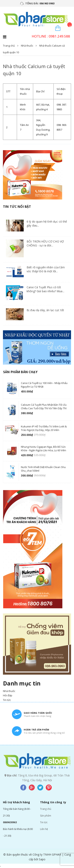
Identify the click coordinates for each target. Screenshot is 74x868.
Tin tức (7, 700)
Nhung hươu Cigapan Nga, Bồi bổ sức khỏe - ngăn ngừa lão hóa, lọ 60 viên (44, 449)
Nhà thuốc (27, 46)
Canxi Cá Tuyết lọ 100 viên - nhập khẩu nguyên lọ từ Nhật (44, 385)
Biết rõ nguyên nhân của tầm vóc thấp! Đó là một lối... (46, 269)
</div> (0, 866)
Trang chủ (46, 809)
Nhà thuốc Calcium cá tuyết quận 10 (34, 70)
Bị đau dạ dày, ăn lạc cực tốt (45, 310)
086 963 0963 (47, 3)
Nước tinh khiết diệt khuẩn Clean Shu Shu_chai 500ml (43, 469)
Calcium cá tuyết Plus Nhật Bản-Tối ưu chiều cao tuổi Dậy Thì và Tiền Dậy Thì (44, 406)
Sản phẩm (46, 816)
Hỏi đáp (8, 695)
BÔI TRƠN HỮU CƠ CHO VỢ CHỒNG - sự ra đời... (45, 243)
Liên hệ (44, 829)
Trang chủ (9, 46)
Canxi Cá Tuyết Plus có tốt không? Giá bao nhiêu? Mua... (45, 289)
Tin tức (44, 822)
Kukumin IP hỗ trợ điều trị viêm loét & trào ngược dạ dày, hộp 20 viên (44, 428)
